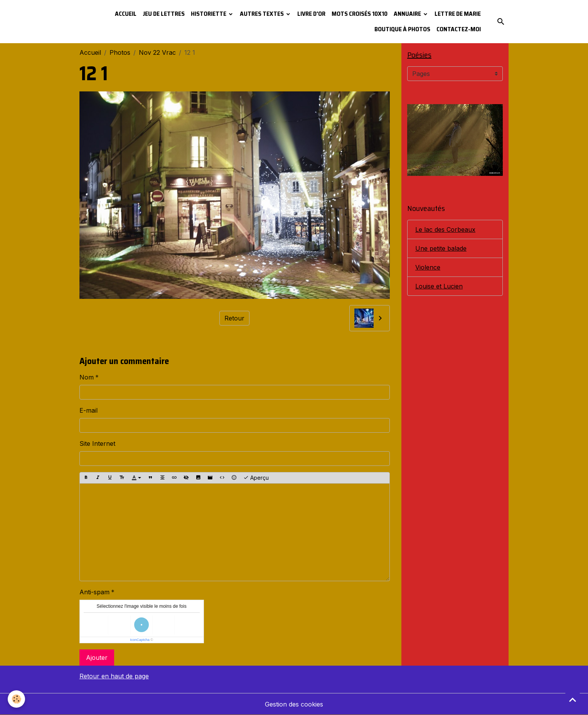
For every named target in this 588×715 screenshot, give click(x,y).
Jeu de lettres (164, 14)
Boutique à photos (402, 29)
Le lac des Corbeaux (445, 229)
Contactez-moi (459, 29)
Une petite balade (441, 248)
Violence (428, 267)
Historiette (209, 14)
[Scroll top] (573, 700)
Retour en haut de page (114, 676)
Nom (87, 377)
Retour (234, 318)
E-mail (88, 410)
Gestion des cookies (294, 704)
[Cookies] (16, 699)
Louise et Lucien (439, 286)
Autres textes (262, 14)
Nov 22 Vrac (157, 52)
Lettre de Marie (458, 14)
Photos (120, 52)
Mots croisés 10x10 (360, 14)
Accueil (126, 14)
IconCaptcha (140, 640)
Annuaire (408, 14)
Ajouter (97, 658)
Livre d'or (311, 14)
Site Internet (97, 444)
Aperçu (256, 478)
